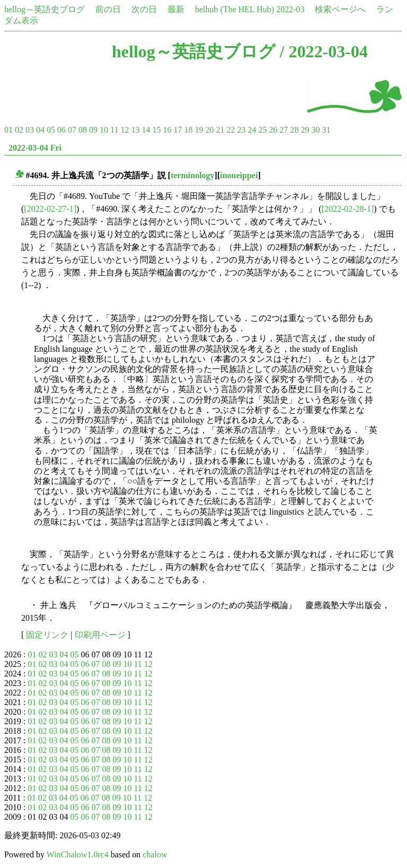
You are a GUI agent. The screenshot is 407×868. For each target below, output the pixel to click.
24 (252, 130)
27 (284, 130)
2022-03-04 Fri (35, 148)
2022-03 (290, 9)
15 (156, 130)
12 (125, 130)
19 (199, 130)
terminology (193, 175)
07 (72, 130)
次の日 (144, 9)
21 (220, 130)
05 (51, 130)
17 (178, 130)
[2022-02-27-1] (50, 209)
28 (294, 130)
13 (135, 130)
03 (30, 130)
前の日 (108, 9)
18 (188, 130)
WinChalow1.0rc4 (78, 854)
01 (8, 130)
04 (40, 130)
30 (315, 130)
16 (167, 130)
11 (114, 130)
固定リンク (47, 635)
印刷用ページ (100, 635)
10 (104, 130)
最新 (176, 9)
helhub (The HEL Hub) (235, 9)
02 (19, 130)
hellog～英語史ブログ (45, 9)
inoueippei (239, 175)
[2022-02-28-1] (348, 209)
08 (83, 130)
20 (209, 130)
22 (231, 130)
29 (305, 130)
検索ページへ (340, 9)
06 (61, 130)
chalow (155, 854)
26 (273, 130)
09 (93, 130)
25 (262, 130)
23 (241, 130)
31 (326, 130)
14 (146, 130)
